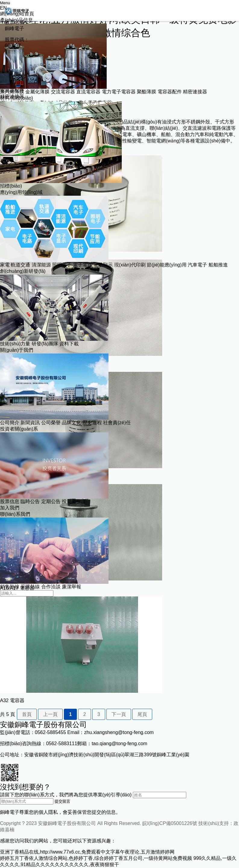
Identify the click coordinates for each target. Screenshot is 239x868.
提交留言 (62, 801)
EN (3, 8)
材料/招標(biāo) (16, 98)
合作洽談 (51, 587)
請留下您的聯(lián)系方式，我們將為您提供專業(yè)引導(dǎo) (66, 795)
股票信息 (10, 501)
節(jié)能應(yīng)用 (167, 265)
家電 (5, 265)
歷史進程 (92, 423)
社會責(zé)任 (117, 423)
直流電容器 (88, 92)
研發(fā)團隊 (45, 344)
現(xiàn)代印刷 (130, 265)
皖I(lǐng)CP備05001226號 (170, 823)
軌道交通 (20, 265)
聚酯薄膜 (146, 92)
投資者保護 (74, 501)
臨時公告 (30, 501)
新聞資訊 (30, 423)
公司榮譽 (51, 423)
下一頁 (119, 714)
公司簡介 (10, 423)
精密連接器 (195, 92)
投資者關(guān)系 (19, 429)
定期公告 (51, 501)
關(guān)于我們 (17, 350)
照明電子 (62, 265)
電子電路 (83, 265)
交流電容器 (63, 92)
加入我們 (10, 508)
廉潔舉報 (71, 587)
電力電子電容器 (119, 92)
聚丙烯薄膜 (12, 92)
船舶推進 (218, 265)
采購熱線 (30, 587)
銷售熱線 (10, 587)
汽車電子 (197, 265)
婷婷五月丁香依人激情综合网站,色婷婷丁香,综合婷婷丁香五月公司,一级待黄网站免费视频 (96, 858)
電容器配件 (170, 92)
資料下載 (69, 344)
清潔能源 (41, 265)
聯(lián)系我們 (15, 514)
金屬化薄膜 (37, 92)
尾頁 (142, 714)
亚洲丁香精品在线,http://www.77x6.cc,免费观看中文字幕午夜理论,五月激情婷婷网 (87, 852)
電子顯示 (103, 265)
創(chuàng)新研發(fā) (23, 271)
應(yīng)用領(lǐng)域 (21, 192)
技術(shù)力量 (15, 344)
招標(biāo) (11, 186)
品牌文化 (71, 423)
